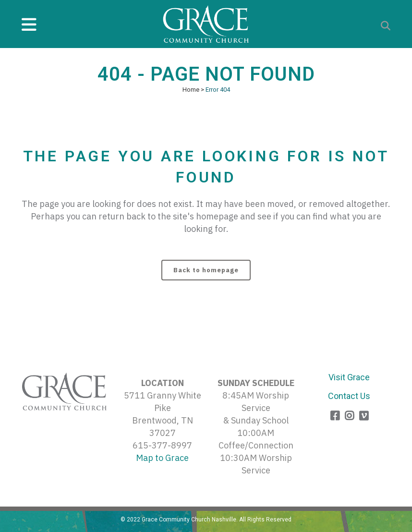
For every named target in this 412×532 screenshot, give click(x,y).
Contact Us (349, 396)
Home (191, 90)
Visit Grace (349, 377)
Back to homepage (206, 270)
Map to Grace (162, 458)
